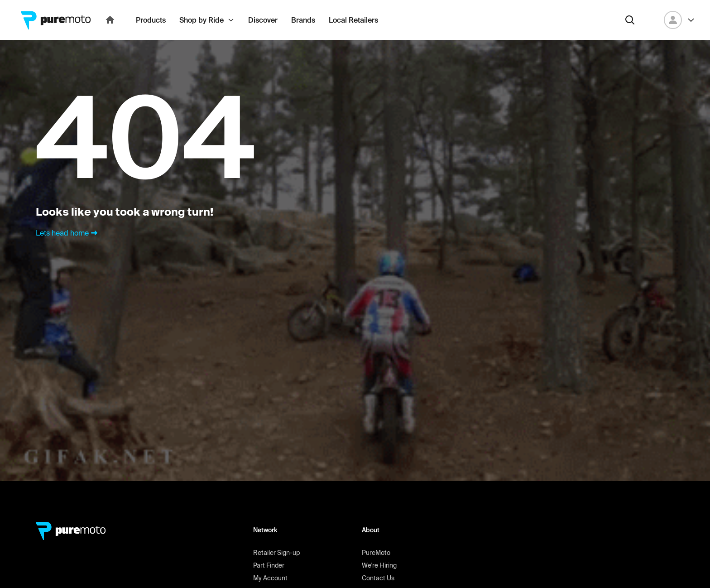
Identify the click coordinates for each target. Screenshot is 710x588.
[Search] (630, 40)
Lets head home (68, 253)
